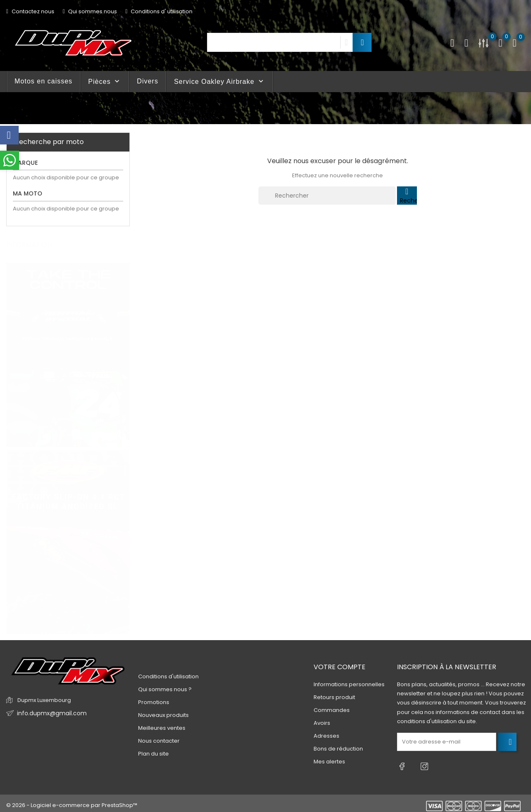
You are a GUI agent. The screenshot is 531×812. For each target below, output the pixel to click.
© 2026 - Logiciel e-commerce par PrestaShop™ (72, 801)
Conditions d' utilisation (159, 11)
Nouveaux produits (163, 715)
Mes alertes (329, 762)
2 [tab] (125, 432)
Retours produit (334, 698)
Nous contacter (159, 741)
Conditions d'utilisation (168, 676)
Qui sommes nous (90, 11)
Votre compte (340, 667)
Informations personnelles (349, 685)
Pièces (105, 81)
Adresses (326, 736)
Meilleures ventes (162, 728)
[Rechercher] (327, 196)
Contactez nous (30, 11)
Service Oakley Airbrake (219, 81)
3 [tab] (125, 447)
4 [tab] (125, 462)
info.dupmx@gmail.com (49, 713)
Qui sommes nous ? (165, 689)
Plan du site (153, 754)
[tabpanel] (68, 347)
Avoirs (322, 723)
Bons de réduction (338, 749)
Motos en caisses (44, 81)
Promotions (154, 702)
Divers (147, 81)
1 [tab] (125, 416)
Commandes (332, 710)
